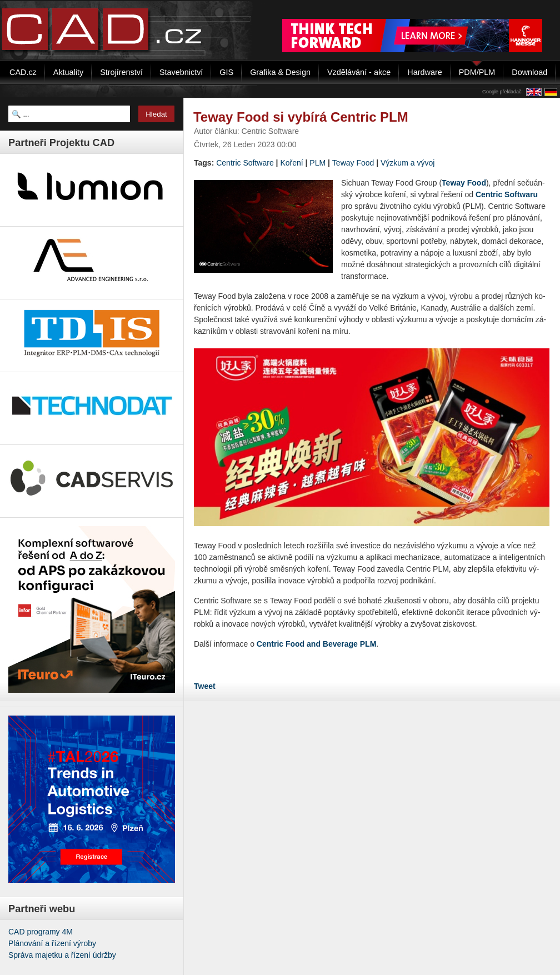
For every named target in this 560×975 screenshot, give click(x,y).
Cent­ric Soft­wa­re (245, 163)
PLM (317, 163)
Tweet (205, 686)
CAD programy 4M (41, 932)
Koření (291, 163)
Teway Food (353, 163)
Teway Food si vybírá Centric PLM (301, 117)
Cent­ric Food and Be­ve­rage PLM (316, 644)
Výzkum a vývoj (407, 163)
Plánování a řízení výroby (52, 943)
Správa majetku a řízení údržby (62, 955)
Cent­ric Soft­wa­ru (507, 194)
